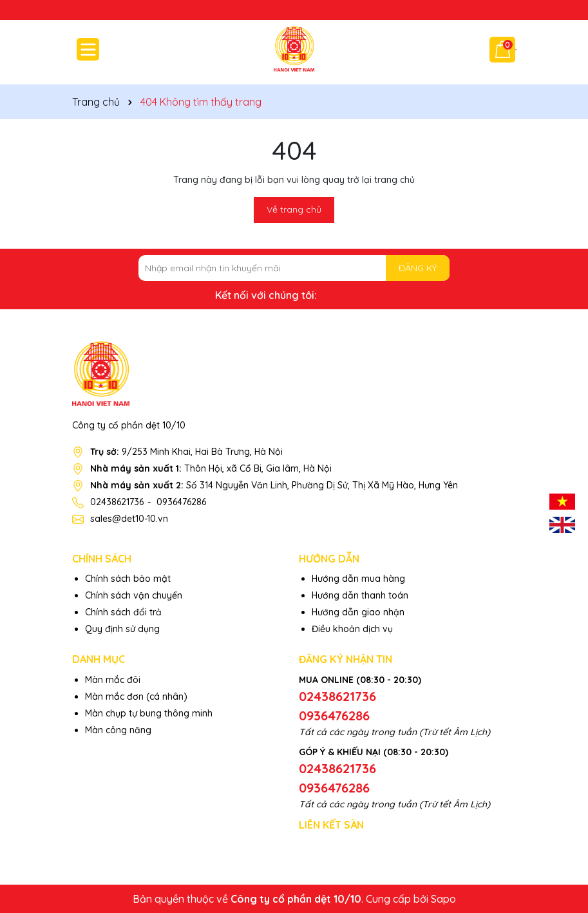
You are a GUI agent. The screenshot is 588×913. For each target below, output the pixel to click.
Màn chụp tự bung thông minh (149, 713)
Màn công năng (118, 730)
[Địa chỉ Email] (294, 268)
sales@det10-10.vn (129, 519)
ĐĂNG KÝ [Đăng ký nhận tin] (418, 268)
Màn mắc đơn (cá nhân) (136, 697)
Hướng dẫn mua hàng (358, 579)
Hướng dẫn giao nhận (358, 612)
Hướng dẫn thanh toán (360, 595)
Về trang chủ (294, 209)
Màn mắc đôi (113, 680)
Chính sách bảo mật (128, 579)
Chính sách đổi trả (123, 612)
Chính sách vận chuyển (134, 595)
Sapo (443, 899)
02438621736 (117, 502)
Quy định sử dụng (122, 629)
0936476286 (181, 502)
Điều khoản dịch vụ (352, 629)
